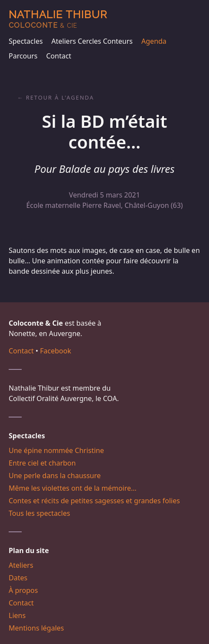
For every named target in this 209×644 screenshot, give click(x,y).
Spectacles (26, 41)
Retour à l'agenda (60, 97)
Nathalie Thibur (58, 19)
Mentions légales (36, 628)
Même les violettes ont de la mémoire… (73, 488)
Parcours (23, 56)
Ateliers (21, 565)
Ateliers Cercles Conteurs (92, 41)
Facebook (56, 351)
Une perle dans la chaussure (55, 476)
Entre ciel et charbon (42, 463)
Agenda (154, 41)
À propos (23, 590)
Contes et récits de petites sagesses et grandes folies (94, 501)
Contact (59, 56)
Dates (18, 578)
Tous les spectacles (39, 513)
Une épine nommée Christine (56, 450)
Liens (17, 615)
